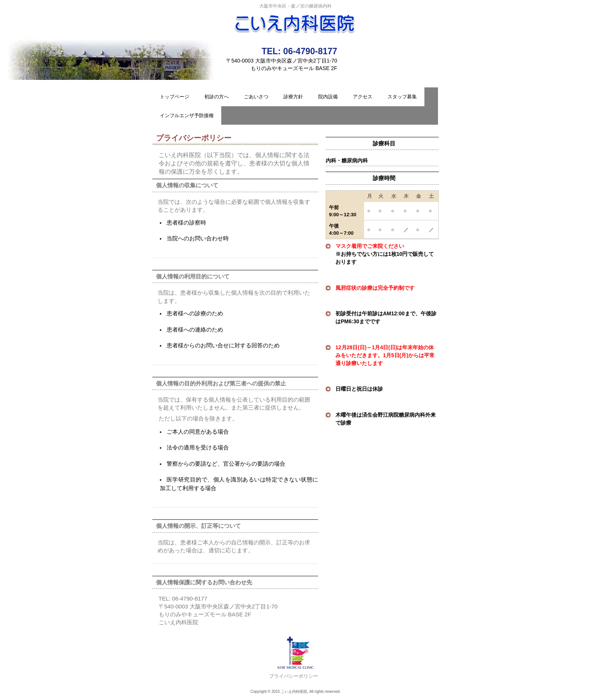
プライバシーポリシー (294, 676)
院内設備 (328, 97)
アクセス (363, 97)
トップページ (175, 97)
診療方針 (293, 97)
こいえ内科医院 (295, 21)
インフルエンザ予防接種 (187, 115)
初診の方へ (217, 97)
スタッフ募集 (402, 97)
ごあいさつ (256, 97)
